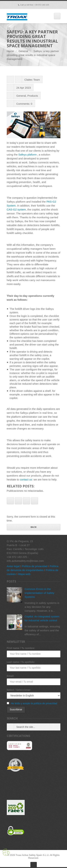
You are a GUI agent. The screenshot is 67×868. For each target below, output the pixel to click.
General (23, 51)
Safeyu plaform (27, 155)
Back (33, 527)
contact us (26, 479)
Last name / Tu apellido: (21, 662)
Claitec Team (32, 80)
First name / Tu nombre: (21, 648)
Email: (11, 676)
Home (10, 51)
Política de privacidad (35, 566)
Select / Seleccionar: (19, 690)
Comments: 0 (24, 104)
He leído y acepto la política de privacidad (34, 703)
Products (33, 96)
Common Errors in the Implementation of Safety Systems (39, 593)
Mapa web (24, 574)
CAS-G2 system (16, 209)
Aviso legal (13, 566)
